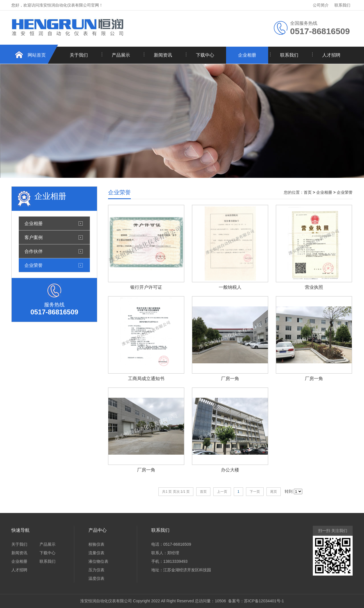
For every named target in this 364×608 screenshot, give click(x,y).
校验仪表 (96, 544)
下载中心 (205, 55)
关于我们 (79, 55)
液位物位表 (98, 561)
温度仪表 (96, 578)
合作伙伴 (34, 251)
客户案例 (34, 237)
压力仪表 (96, 570)
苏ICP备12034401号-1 (264, 601)
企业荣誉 (34, 265)
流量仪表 (96, 553)
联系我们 (342, 5)
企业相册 (247, 55)
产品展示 (121, 55)
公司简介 (321, 5)
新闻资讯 (163, 55)
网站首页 (37, 55)
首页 (308, 192)
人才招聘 (331, 55)
